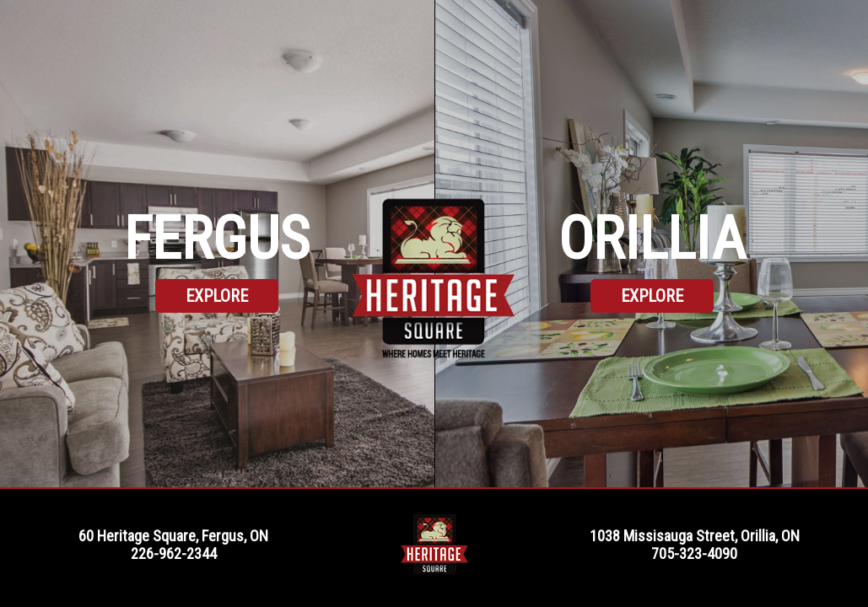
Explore (217, 296)
